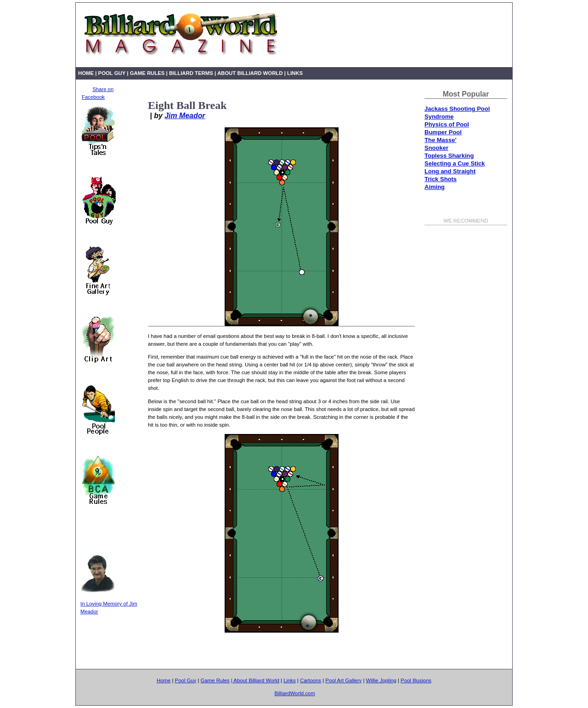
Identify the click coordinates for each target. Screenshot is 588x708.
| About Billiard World (249, 73)
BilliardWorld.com (294, 693)
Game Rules (147, 73)
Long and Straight (450, 171)
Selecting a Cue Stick (455, 163)
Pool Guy (112, 73)
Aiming (435, 187)
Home (86, 73)
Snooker (436, 148)
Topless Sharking (449, 156)
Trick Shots (441, 179)
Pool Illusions (416, 680)
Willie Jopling (381, 680)
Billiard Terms (192, 73)
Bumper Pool (443, 132)
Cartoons (311, 680)
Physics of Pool (447, 124)
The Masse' (441, 140)
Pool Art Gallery (343, 680)
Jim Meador (185, 116)
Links (295, 73)
